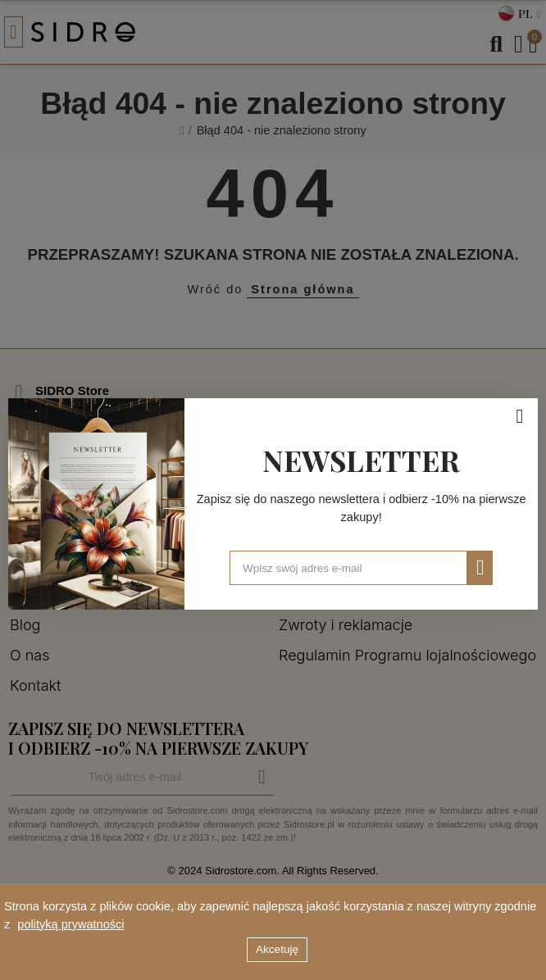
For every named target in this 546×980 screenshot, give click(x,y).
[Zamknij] (520, 416)
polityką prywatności (71, 924)
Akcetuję (277, 949)
